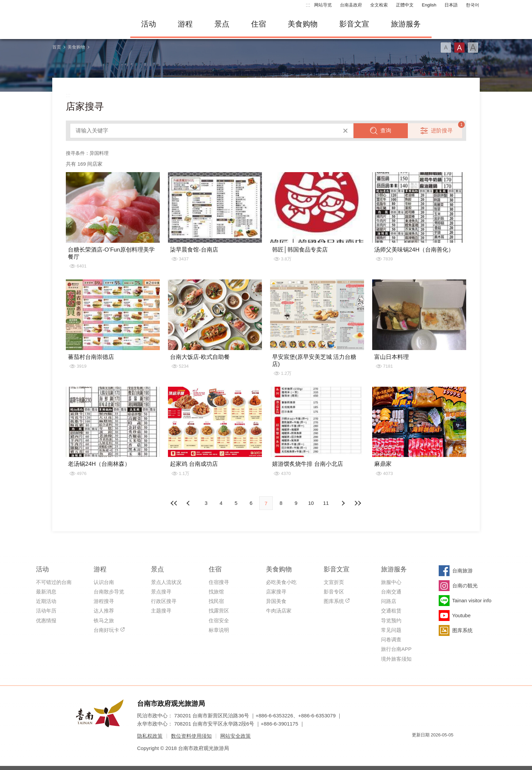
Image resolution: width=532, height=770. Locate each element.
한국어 (472, 5)
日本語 (451, 5)
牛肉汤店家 (279, 611)
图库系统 (334, 601)
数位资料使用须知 (191, 736)
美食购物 (303, 24)
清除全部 (345, 131)
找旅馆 (216, 592)
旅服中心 (391, 582)
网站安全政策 (235, 736)
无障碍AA (441, 747)
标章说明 (219, 630)
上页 (343, 503)
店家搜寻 (276, 592)
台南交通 (391, 592)
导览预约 (391, 620)
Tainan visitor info (472, 600)
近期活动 (46, 601)
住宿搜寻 (219, 582)
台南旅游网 (86, 24)
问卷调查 (391, 639)
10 (311, 503)
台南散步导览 (109, 592)
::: (308, 5)
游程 (185, 24)
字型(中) (459, 48)
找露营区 (219, 611)
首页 (57, 47)
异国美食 (276, 601)
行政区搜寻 (164, 601)
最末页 (358, 503)
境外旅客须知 (396, 659)
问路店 (389, 601)
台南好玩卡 (106, 630)
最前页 (174, 503)
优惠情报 (46, 620)
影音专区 (334, 592)
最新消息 (46, 592)
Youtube (462, 615)
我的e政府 (417, 747)
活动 (149, 24)
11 (326, 503)
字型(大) (473, 48)
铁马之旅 (104, 620)
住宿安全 (219, 620)
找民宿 (216, 601)
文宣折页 (334, 582)
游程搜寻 (104, 601)
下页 (189, 503)
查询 (386, 131)
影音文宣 (354, 24)
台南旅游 (462, 571)
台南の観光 (465, 585)
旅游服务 (406, 24)
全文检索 (379, 5)
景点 (222, 24)
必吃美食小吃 (281, 582)
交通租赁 (391, 611)
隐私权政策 (150, 736)
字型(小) (446, 48)
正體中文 (405, 5)
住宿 (259, 24)
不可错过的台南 (54, 582)
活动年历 (46, 611)
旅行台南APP (396, 649)
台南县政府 (351, 5)
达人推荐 (104, 611)
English (429, 5)
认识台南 (104, 582)
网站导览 (323, 5)
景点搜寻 (161, 592)
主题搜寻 (161, 611)
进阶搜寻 (442, 131)
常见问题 (391, 630)
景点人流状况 (166, 582)
